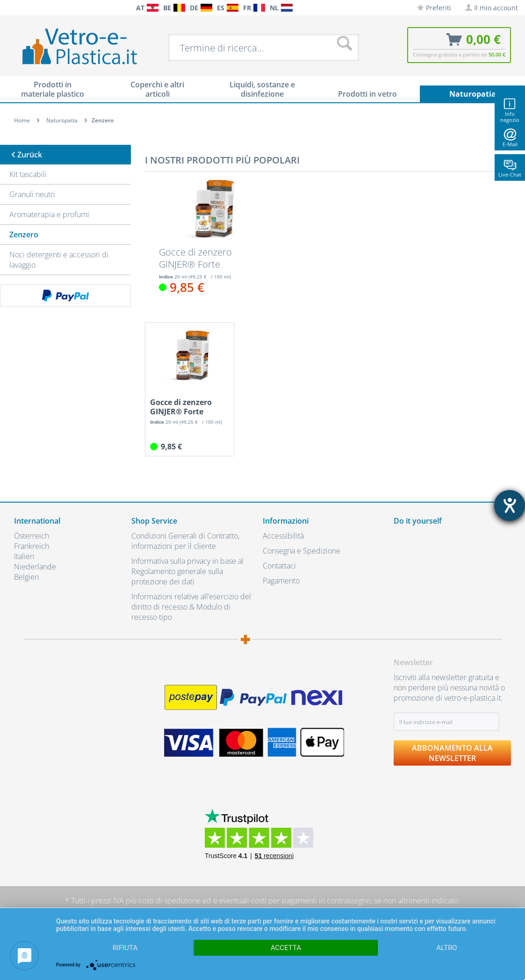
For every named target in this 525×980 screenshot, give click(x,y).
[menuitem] (9, 8)
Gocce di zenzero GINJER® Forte (195, 258)
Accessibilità (283, 536)
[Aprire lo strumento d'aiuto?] (510, 505)
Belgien (26, 577)
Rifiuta (125, 948)
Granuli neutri (32, 194)
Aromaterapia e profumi (49, 214)
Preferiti (434, 8)
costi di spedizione (169, 901)
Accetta (286, 948)
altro (446, 948)
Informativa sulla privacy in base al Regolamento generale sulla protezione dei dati (187, 571)
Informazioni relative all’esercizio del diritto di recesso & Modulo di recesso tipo (191, 607)
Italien (24, 556)
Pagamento (281, 581)
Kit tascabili (28, 174)
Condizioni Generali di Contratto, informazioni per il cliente (185, 541)
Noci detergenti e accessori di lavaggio (59, 260)
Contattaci (279, 566)
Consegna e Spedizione (302, 551)
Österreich (32, 536)
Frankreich (32, 546)
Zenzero (24, 234)
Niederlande (35, 567)
